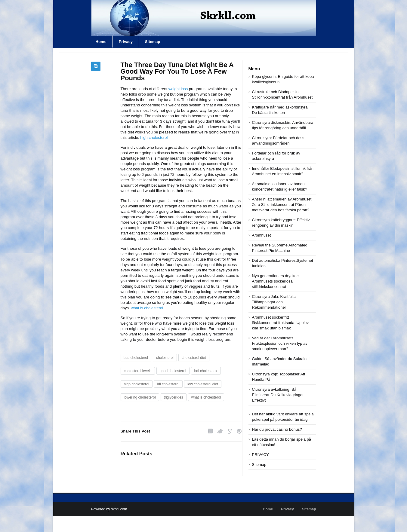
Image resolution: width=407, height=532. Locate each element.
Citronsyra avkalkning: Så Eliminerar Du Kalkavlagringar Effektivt (278, 395)
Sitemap (153, 42)
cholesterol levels (138, 371)
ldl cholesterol (168, 384)
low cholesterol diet (203, 384)
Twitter (220, 431)
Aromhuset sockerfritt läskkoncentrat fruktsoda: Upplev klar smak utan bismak (281, 323)
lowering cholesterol (140, 397)
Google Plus (230, 431)
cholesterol (165, 358)
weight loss (178, 89)
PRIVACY (261, 455)
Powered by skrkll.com (109, 509)
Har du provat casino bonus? (277, 429)
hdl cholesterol (206, 371)
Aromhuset (262, 235)
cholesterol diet (194, 358)
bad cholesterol (136, 358)
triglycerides (174, 397)
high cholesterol (154, 138)
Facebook (210, 431)
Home (101, 42)
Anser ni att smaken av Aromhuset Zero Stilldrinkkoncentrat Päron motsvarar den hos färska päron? (282, 205)
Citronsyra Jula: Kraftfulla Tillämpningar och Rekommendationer (274, 302)
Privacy (126, 42)
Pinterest (239, 431)
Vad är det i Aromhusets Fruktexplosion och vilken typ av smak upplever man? (280, 343)
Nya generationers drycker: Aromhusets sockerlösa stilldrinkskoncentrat (276, 281)
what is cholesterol (147, 308)
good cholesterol (173, 371)
